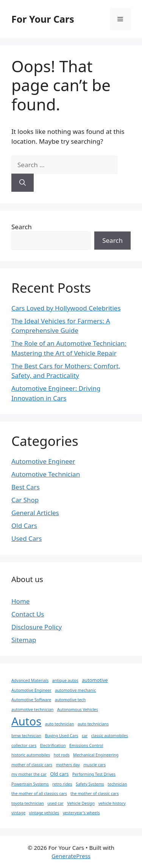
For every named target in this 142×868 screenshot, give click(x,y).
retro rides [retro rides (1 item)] (62, 784)
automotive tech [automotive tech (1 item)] (70, 700)
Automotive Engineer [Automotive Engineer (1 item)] (31, 690)
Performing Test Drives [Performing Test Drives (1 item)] (94, 774)
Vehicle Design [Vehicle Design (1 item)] (81, 803)
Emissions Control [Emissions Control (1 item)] (86, 745)
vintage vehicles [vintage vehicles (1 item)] (44, 813)
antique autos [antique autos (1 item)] (65, 680)
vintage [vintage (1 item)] (18, 813)
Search (22, 227)
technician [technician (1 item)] (117, 784)
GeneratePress (71, 856)
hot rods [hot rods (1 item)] (62, 755)
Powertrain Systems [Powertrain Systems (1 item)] (30, 784)
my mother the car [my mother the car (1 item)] (29, 774)
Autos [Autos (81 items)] (26, 721)
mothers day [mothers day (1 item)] (68, 765)
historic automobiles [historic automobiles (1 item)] (31, 755)
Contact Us (28, 614)
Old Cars (24, 526)
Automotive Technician (46, 474)
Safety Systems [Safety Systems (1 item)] (90, 784)
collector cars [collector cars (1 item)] (24, 745)
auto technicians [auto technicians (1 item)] (93, 724)
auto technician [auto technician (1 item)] (60, 724)
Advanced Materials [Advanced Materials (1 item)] (30, 680)
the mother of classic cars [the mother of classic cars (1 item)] (94, 793)
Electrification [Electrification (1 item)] (53, 745)
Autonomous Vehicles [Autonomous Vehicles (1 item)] (78, 710)
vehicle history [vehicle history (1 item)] (112, 803)
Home (20, 601)
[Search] (23, 183)
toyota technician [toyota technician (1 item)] (28, 803)
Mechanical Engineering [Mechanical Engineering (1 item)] (96, 755)
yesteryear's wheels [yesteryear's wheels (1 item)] (81, 813)
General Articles (35, 513)
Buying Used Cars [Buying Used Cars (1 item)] (61, 736)
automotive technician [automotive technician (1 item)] (32, 710)
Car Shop (25, 500)
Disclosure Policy (37, 627)
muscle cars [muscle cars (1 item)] (94, 765)
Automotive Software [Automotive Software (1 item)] (31, 700)
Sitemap (24, 640)
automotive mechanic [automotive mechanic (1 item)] (75, 690)
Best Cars (26, 487)
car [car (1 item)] (85, 736)
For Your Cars (43, 19)
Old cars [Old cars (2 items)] (59, 774)
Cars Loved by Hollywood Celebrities (66, 308)
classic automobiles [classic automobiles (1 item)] (110, 736)
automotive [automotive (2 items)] (95, 680)
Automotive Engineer (43, 461)
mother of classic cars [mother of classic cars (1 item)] (32, 765)
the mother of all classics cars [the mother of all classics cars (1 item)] (39, 793)
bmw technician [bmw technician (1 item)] (26, 736)
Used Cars (27, 538)
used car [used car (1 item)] (55, 803)
